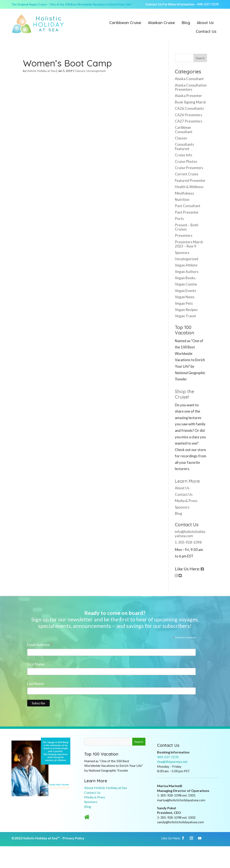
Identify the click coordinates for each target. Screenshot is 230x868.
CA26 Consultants (189, 108)
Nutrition (182, 199)
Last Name (36, 684)
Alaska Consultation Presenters (191, 87)
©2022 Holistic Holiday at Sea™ (36, 838)
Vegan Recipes (186, 310)
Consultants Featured (184, 146)
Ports (179, 219)
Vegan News (185, 297)
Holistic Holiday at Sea (41, 71)
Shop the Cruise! (185, 394)
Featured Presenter (190, 180)
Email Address (40, 645)
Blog (186, 23)
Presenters (184, 235)
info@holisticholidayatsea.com (190, 534)
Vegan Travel (185, 316)
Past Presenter (187, 212)
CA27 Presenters (189, 121)
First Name (36, 664)
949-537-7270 (208, 4)
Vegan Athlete (186, 265)
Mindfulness (184, 193)
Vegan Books (185, 278)
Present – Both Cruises (187, 227)
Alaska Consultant (189, 79)
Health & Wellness (189, 187)
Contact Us (206, 32)
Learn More (187, 481)
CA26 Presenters (189, 115)
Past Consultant (188, 206)
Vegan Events (186, 291)
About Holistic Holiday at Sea (105, 788)
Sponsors (182, 253)
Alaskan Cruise (161, 23)
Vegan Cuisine (186, 284)
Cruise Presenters (189, 168)
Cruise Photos (186, 161)
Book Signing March (190, 102)
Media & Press (186, 501)
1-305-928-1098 (188, 542)
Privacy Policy (74, 838)
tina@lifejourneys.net (172, 762)
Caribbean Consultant (184, 129)
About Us (205, 23)
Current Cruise (187, 174)
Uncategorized (96, 71)
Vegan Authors (187, 272)
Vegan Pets (184, 303)
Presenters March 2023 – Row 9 (189, 244)
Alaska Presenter (188, 96)
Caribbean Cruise (125, 23)
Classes (80, 71)
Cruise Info (184, 155)
